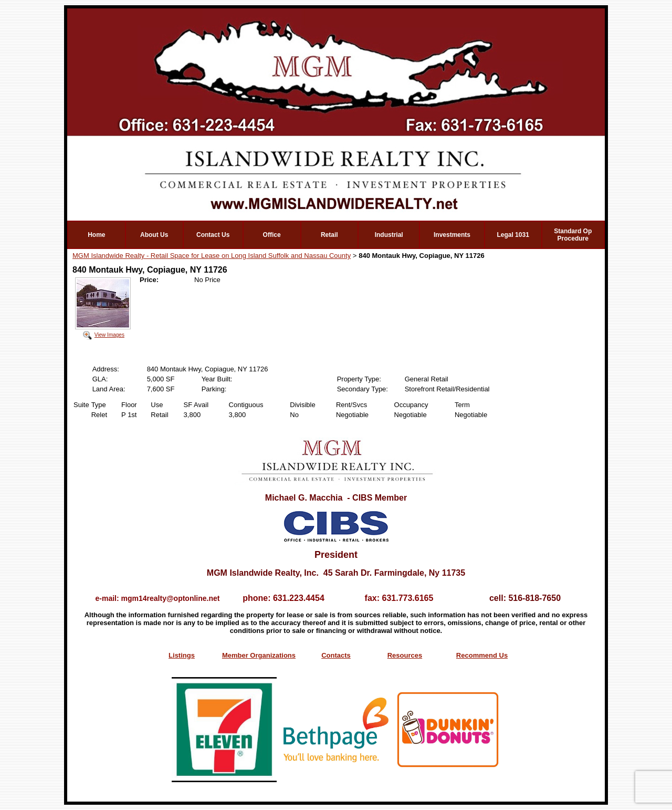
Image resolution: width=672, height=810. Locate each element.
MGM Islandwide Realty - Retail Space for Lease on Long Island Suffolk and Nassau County (212, 256)
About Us (154, 235)
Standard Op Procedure (573, 235)
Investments (452, 235)
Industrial (389, 235)
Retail (329, 235)
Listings (182, 655)
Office (272, 235)
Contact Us (213, 235)
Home (96, 235)
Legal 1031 (513, 235)
